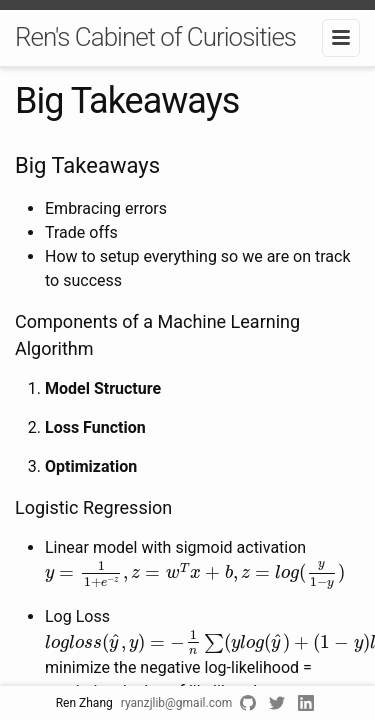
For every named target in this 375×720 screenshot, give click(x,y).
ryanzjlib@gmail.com (177, 703)
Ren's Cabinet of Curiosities (155, 37)
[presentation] (195, 575)
